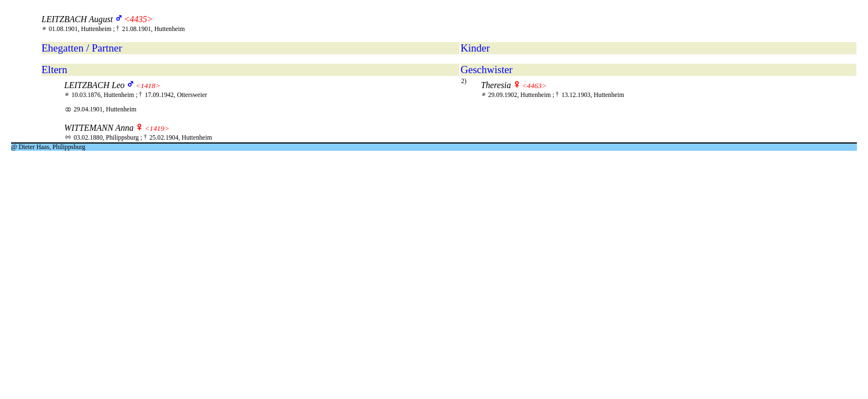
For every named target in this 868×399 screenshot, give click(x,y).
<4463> (534, 86)
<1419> (157, 128)
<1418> (148, 86)
